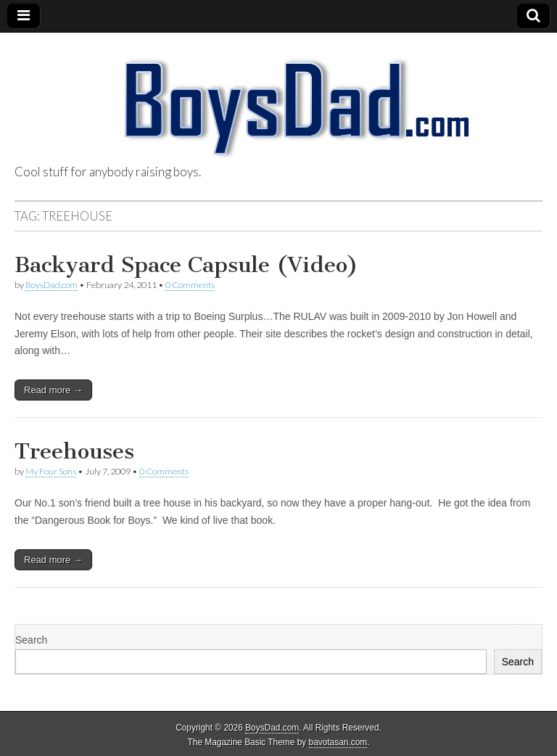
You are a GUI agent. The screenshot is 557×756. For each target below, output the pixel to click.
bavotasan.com (338, 742)
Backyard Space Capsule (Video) (186, 265)
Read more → (53, 390)
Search (31, 640)
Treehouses (74, 451)
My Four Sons (51, 471)
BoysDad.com (51, 285)
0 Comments (190, 285)
